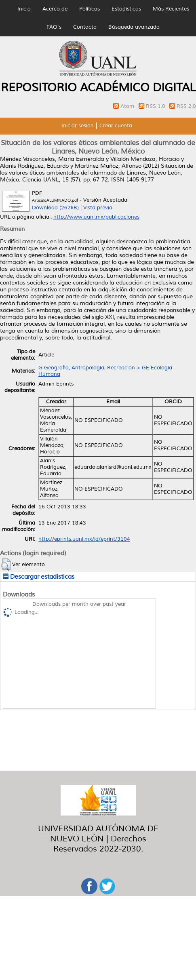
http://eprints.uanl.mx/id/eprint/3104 (84, 539)
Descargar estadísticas (39, 577)
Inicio (24, 9)
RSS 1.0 (156, 106)
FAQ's (54, 27)
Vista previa (98, 208)
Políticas (90, 9)
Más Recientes (171, 9)
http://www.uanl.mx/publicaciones (96, 217)
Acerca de (55, 9)
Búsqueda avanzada (134, 27)
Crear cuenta (116, 126)
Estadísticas (126, 9)
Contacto (85, 27)
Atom (128, 106)
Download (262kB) (55, 208)
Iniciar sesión (78, 126)
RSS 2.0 (186, 106)
